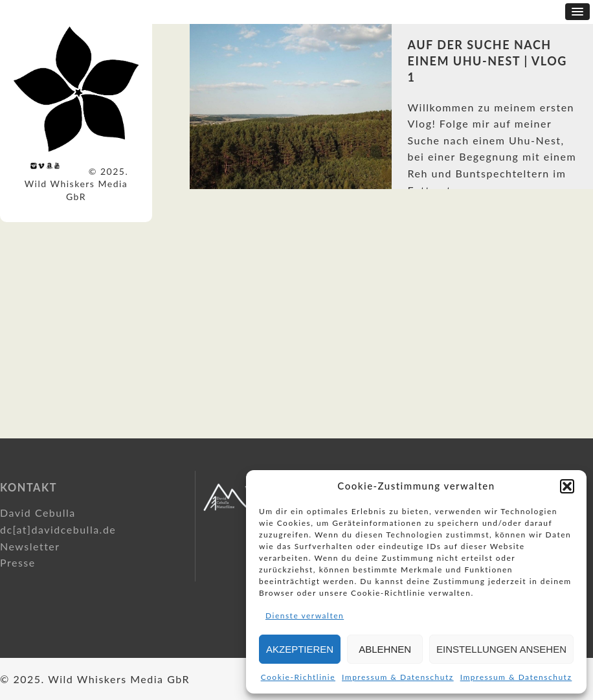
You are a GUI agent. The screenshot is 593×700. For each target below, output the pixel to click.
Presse (18, 562)
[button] (567, 486)
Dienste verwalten (305, 615)
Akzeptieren (300, 649)
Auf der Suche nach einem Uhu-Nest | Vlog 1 (487, 61)
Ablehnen (385, 649)
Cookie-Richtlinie (298, 677)
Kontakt (28, 487)
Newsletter (30, 546)
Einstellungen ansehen (501, 649)
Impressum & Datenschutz (398, 677)
